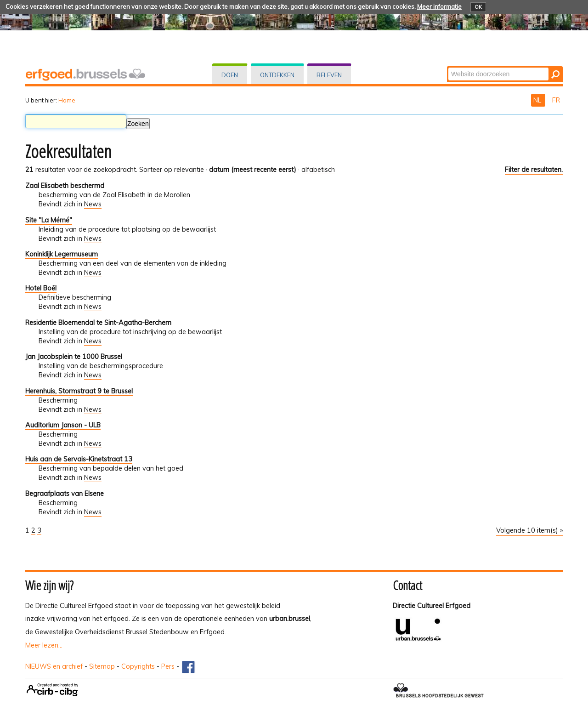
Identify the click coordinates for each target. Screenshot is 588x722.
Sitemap (102, 666)
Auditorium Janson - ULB (63, 425)
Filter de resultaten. (534, 170)
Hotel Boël (41, 288)
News (93, 204)
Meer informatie (439, 6)
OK (478, 7)
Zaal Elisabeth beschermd (65, 186)
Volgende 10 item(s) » (529, 530)
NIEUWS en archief (54, 666)
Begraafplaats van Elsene (65, 494)
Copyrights (138, 666)
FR (556, 100)
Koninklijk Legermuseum (62, 254)
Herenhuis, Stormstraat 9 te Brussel (79, 391)
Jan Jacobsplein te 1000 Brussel (74, 357)
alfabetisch (318, 170)
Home (67, 100)
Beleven (329, 75)
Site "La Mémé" (49, 220)
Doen (230, 75)
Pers (168, 666)
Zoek (448, 67)
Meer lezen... (44, 645)
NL (538, 100)
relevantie (189, 170)
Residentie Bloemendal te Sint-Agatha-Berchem (98, 323)
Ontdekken (277, 75)
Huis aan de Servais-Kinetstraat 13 (79, 459)
